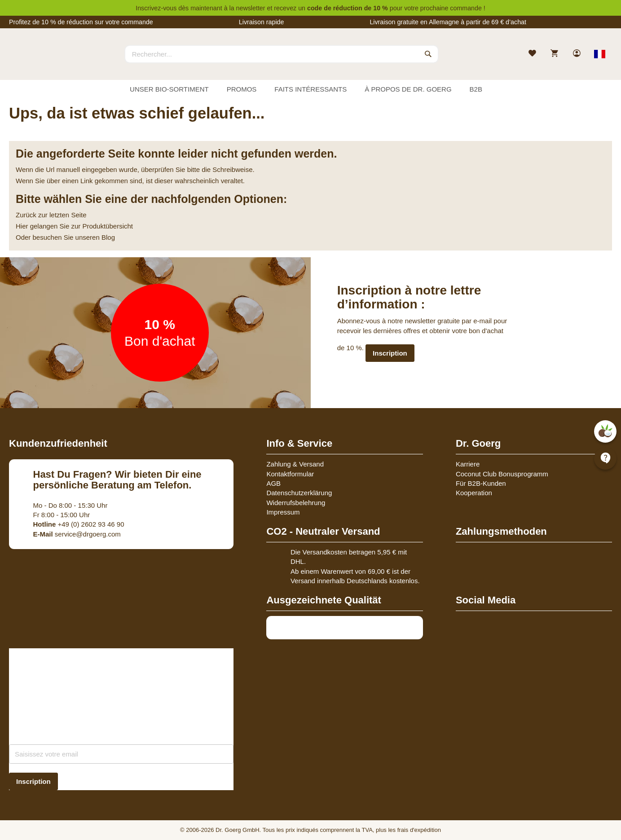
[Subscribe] (33, 781)
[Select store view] (600, 54)
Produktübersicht (108, 226)
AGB (273, 483)
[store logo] (43, 62)
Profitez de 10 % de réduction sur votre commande (81, 22)
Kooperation (474, 493)
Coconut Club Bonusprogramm (502, 474)
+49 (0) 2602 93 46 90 (79, 524)
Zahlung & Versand (295, 464)
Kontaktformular (290, 474)
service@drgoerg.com (77, 534)
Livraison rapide (262, 22)
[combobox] (282, 54)
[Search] (428, 54)
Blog (108, 237)
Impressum (283, 512)
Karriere (468, 464)
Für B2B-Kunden (481, 483)
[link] (578, 54)
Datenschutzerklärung (299, 493)
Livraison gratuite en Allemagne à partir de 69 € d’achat (448, 22)
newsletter (251, 8)
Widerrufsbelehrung (296, 503)
